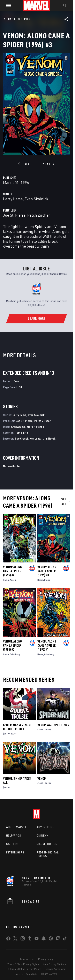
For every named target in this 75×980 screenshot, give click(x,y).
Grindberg (15, 654)
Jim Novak (49, 438)
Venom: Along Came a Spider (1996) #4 (12, 571)
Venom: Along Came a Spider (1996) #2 (12, 645)
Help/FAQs (14, 836)
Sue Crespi (21, 438)
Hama (6, 580)
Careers (12, 844)
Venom (42, 778)
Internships (15, 852)
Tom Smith (22, 433)
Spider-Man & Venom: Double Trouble (17, 727)
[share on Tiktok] (65, 939)
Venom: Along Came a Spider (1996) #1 (47, 645)
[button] (7, 5)
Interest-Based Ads (26, 974)
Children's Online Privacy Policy (24, 969)
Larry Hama (13, 199)
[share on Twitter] (15, 939)
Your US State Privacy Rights (23, 964)
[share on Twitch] (58, 939)
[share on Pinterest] (51, 939)
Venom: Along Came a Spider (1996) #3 (47, 571)
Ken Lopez (36, 438)
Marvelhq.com (47, 844)
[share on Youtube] (37, 939)
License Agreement (56, 969)
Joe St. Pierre (14, 215)
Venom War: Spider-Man (53, 725)
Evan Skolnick (36, 199)
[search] (65, 6)
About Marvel (16, 827)
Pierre (47, 580)
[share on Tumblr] (30, 939)
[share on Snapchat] (44, 939)
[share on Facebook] (8, 939)
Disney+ (42, 836)
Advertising (46, 827)
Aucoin (13, 580)
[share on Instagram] (23, 939)
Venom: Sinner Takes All (17, 780)
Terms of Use (27, 959)
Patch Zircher (39, 215)
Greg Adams (18, 427)
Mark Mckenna (35, 427)
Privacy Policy (46, 959)
